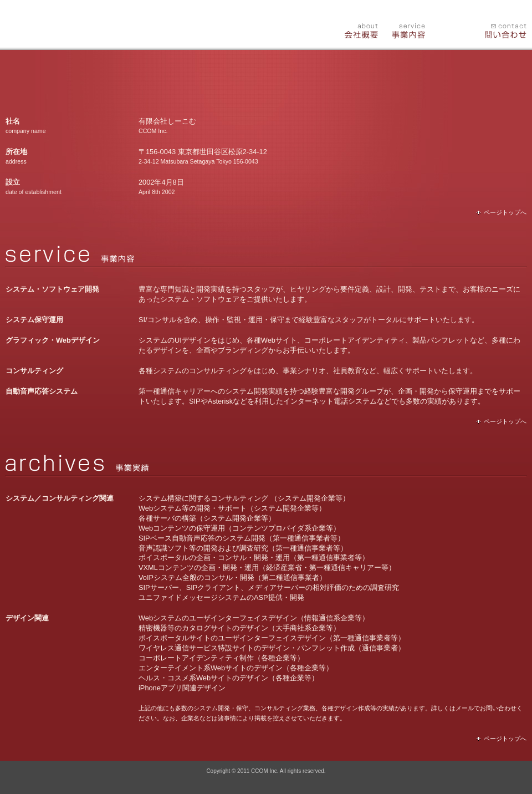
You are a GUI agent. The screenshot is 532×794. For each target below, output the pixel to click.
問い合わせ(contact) (502, 29)
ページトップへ (502, 212)
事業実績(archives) (453, 29)
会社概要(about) (356, 29)
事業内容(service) (405, 29)
